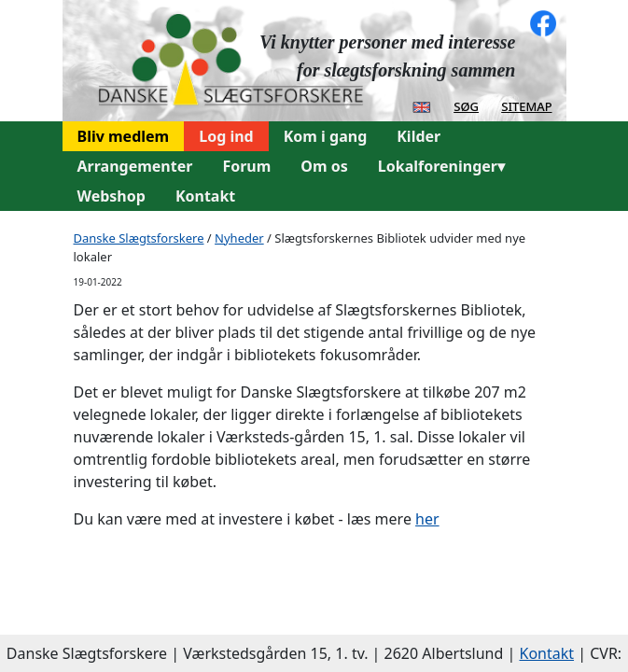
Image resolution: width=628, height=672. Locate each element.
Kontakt (205, 196)
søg (466, 105)
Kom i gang (326, 136)
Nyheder (239, 238)
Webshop (112, 196)
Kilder (419, 136)
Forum (246, 166)
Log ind (226, 136)
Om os (324, 166)
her (427, 519)
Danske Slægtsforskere (139, 238)
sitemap (526, 105)
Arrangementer (135, 166)
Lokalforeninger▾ (441, 166)
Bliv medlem (124, 136)
